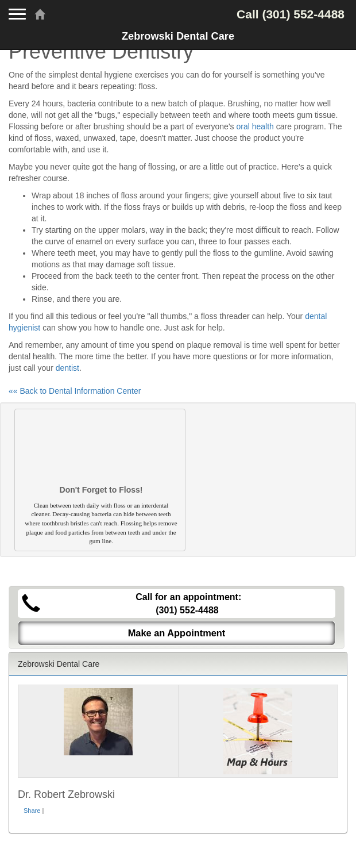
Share (32, 811)
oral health (255, 126)
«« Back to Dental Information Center (75, 391)
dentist (67, 368)
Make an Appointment (177, 633)
